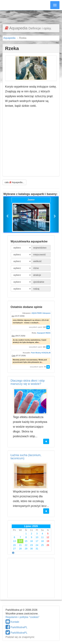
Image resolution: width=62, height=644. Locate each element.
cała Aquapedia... (14, 182)
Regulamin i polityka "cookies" (22, 617)
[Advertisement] (31, 14)
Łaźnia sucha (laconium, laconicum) (26, 457)
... (39, 323)
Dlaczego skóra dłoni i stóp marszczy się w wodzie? (28, 382)
